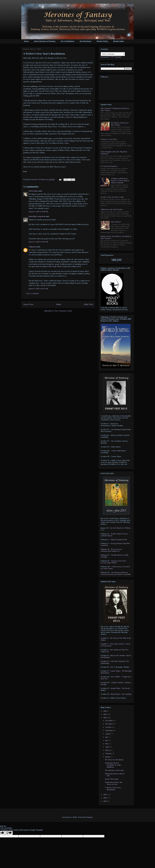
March (108, 750)
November (109, 724)
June (107, 740)
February (109, 754)
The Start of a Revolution (114, 760)
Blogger (90, 817)
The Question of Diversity (114, 770)
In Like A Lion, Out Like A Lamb (112, 197)
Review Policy (102, 41)
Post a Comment (33, 293)
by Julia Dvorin (119, 540)
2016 (105, 711)
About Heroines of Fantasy (45, 41)
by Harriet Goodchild (116, 573)
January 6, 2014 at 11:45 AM (38, 289)
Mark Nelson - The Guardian (121, 694)
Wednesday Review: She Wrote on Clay (114, 783)
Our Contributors (68, 41)
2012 (105, 798)
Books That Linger (112, 779)
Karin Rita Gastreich (37, 216)
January (108, 757)
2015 (105, 714)
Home (26, 41)
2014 (105, 718)
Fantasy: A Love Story (109, 139)
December (109, 721)
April (107, 747)
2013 (105, 795)
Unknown (32, 247)
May (107, 744)
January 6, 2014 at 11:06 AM (38, 242)
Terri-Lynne (33, 191)
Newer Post (28, 304)
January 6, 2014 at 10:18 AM (38, 212)
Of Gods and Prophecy (109, 166)
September (109, 730)
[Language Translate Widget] (113, 54)
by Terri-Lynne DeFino (113, 562)
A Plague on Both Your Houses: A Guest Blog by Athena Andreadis (120, 181)
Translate (116, 57)
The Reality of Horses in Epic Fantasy (120, 124)
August (108, 734)
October (109, 727)
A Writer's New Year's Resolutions (113, 789)
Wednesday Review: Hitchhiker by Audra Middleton (113, 765)
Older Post (88, 304)
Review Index (119, 41)
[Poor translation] (9, 833)
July (107, 737)
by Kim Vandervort (111, 550)
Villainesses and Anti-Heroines (112, 209)
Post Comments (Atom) (63, 311)
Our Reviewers (86, 41)
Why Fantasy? (116, 222)
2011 (105, 801)
